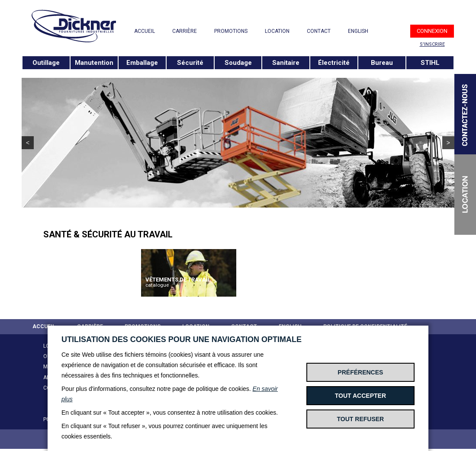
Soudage (238, 63)
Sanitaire (286, 63)
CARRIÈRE (185, 31)
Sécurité (190, 63)
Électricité (334, 63)
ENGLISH (358, 31)
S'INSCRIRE (432, 44)
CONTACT (319, 31)
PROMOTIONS (231, 31)
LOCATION (277, 31)
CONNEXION (432, 31)
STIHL (430, 63)
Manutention (94, 63)
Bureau (382, 63)
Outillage (46, 63)
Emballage (142, 63)
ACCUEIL (145, 31)
